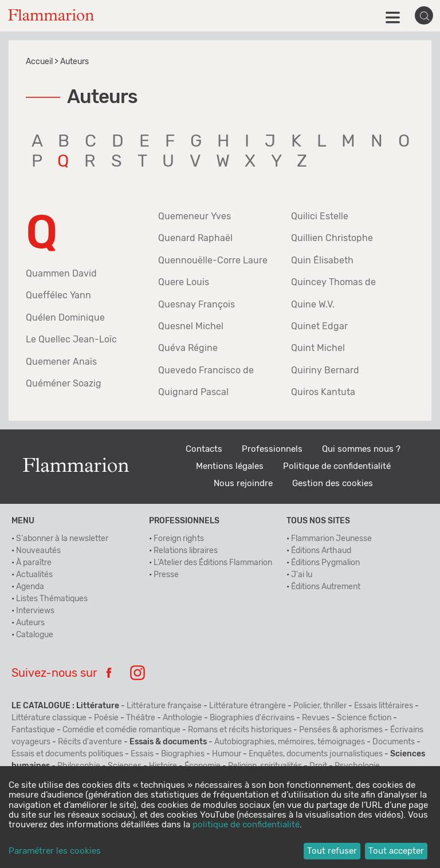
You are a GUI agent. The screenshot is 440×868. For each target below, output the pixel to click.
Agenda (30, 587)
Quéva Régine (188, 348)
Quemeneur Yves (195, 216)
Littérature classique (49, 718)
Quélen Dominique (65, 318)
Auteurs (30, 623)
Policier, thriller (320, 706)
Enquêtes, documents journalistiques (316, 754)
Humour (227, 754)
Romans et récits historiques (240, 730)
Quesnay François (197, 305)
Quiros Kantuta (323, 392)
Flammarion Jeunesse (331, 539)
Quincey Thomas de (333, 282)
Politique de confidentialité (337, 466)
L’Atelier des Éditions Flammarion (213, 563)
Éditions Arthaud (321, 551)
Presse (166, 575)
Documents (394, 742)
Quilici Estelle (320, 216)
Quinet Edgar (319, 326)
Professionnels (272, 449)
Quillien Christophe (332, 238)
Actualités (34, 575)
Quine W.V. (313, 305)
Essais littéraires (384, 706)
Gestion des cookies (333, 484)
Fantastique (33, 730)
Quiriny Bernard (325, 370)
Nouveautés (38, 551)
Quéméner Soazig (64, 384)
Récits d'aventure (90, 742)
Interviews (35, 611)
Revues (316, 718)
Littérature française (164, 706)
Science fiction (364, 718)
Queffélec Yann (58, 295)
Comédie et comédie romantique (121, 730)
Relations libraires (186, 551)
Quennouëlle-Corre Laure (213, 261)
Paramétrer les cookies (55, 851)
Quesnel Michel (191, 326)
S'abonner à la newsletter (62, 539)
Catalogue (35, 635)
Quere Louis (184, 282)
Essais (142, 754)
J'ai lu (302, 575)
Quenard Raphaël (195, 238)
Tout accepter (396, 851)
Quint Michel (318, 348)
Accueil (39, 62)
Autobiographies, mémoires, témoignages (290, 742)
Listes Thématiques (52, 599)
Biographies (183, 754)
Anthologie (182, 718)
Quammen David (61, 274)
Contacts (204, 449)
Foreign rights (179, 539)
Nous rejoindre (243, 484)
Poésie (106, 718)
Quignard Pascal (193, 392)
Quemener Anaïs (61, 362)
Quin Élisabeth (322, 261)
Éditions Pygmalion (325, 563)
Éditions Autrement (326, 587)
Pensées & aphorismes (341, 730)
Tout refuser (332, 851)
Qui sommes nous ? (361, 449)
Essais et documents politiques (67, 754)
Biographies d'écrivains (252, 718)
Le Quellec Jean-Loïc (71, 340)
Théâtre (141, 718)
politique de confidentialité (246, 825)
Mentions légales (230, 466)
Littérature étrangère (247, 706)
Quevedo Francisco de (206, 370)
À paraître (34, 563)
